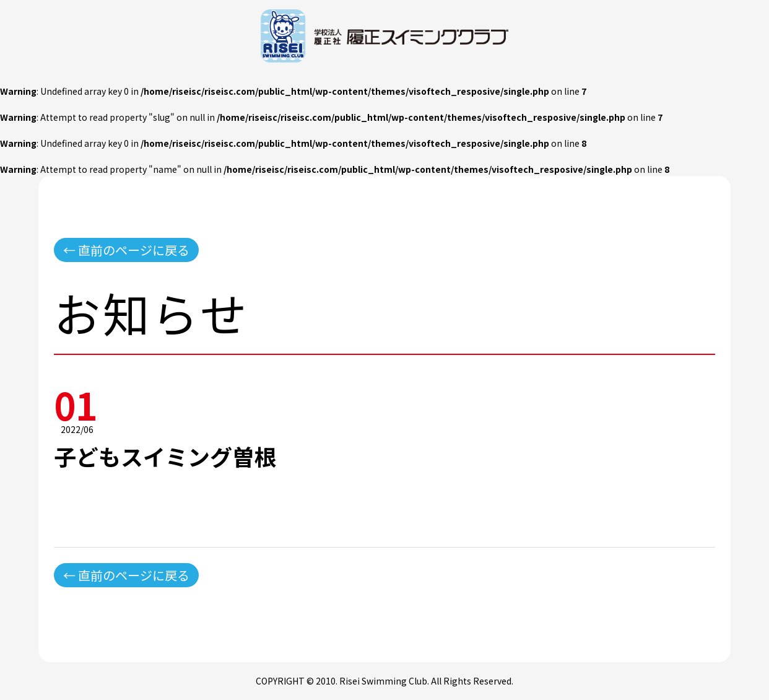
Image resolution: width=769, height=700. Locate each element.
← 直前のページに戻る (126, 250)
